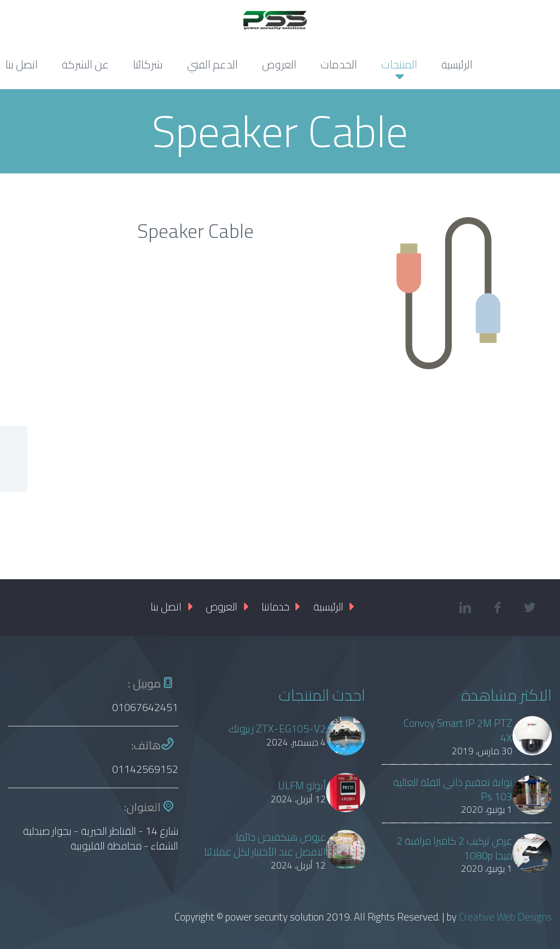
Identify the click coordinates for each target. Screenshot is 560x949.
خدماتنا (275, 607)
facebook (498, 608)
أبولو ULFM (302, 786)
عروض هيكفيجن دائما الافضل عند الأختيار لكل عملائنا (265, 845)
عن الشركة (85, 64)
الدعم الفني (212, 64)
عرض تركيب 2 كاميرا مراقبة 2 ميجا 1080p (454, 848)
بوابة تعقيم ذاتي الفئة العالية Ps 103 (453, 790)
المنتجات (399, 64)
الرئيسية (457, 64)
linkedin (465, 608)
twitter (530, 608)
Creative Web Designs (505, 917)
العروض (279, 64)
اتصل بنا (166, 607)
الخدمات (339, 64)
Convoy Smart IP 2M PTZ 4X (458, 731)
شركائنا (148, 64)
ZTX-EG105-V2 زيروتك (277, 729)
